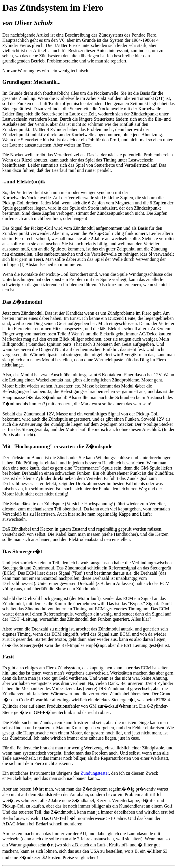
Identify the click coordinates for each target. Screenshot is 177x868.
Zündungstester (95, 773)
